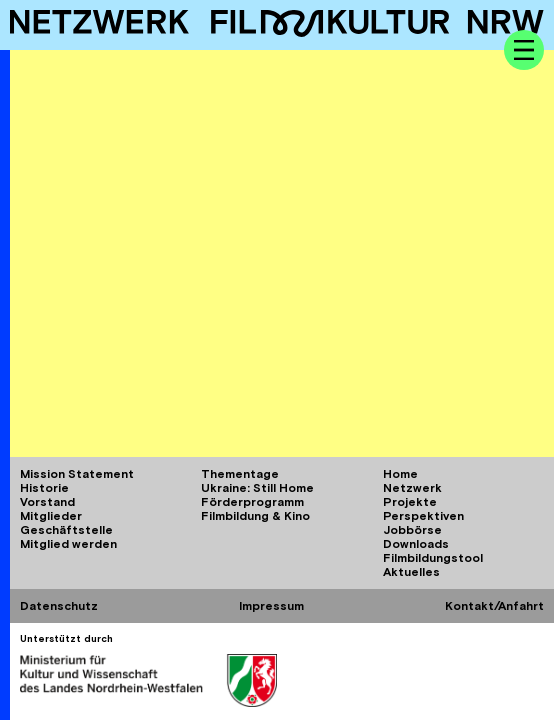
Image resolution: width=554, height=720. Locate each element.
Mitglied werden (68, 544)
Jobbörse (412, 530)
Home (400, 474)
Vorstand (47, 502)
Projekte (410, 502)
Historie (44, 488)
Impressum (271, 606)
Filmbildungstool (433, 558)
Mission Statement (77, 474)
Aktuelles (411, 572)
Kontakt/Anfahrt (494, 606)
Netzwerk (412, 488)
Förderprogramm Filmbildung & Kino (255, 509)
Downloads (416, 544)
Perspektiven (423, 516)
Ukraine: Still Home (257, 488)
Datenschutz (59, 606)
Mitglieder (51, 516)
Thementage (240, 474)
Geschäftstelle (66, 530)
